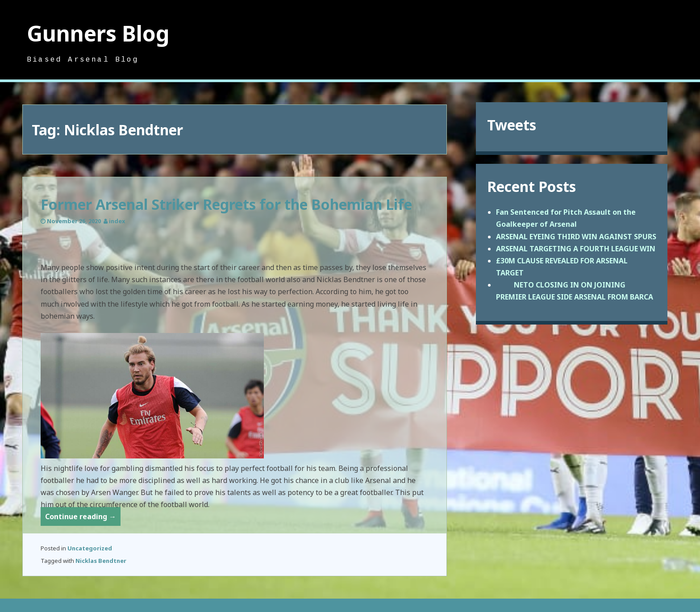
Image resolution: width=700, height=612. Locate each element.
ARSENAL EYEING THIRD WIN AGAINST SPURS (576, 237)
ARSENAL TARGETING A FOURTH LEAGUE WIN (576, 249)
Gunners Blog (98, 33)
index (117, 221)
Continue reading (83, 518)
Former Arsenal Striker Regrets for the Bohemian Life (226, 204)
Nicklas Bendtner (101, 561)
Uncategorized (90, 548)
